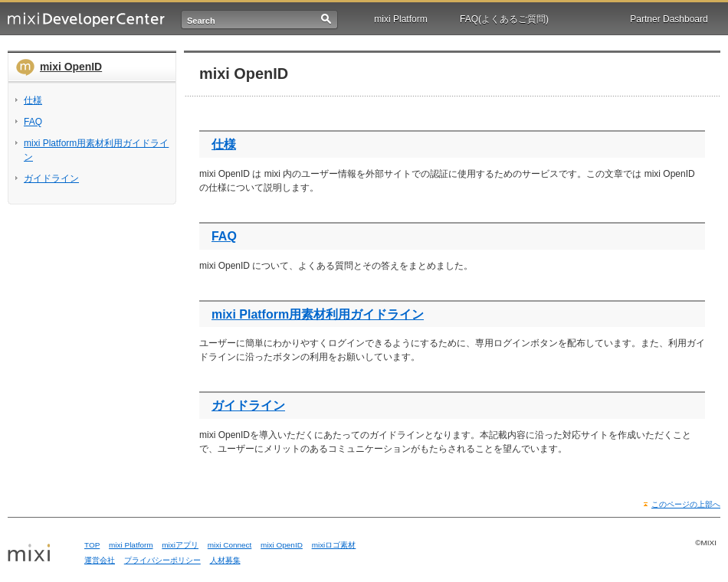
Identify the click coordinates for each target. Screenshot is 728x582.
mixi (41, 554)
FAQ (224, 236)
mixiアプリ (180, 545)
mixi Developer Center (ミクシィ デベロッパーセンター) (86, 20)
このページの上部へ (686, 504)
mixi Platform (400, 19)
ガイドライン (248, 405)
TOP (92, 545)
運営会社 (100, 560)
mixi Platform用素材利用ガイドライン (318, 314)
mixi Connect (230, 545)
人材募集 (225, 560)
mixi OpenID (71, 67)
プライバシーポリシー (162, 560)
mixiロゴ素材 (334, 545)
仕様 (224, 144)
